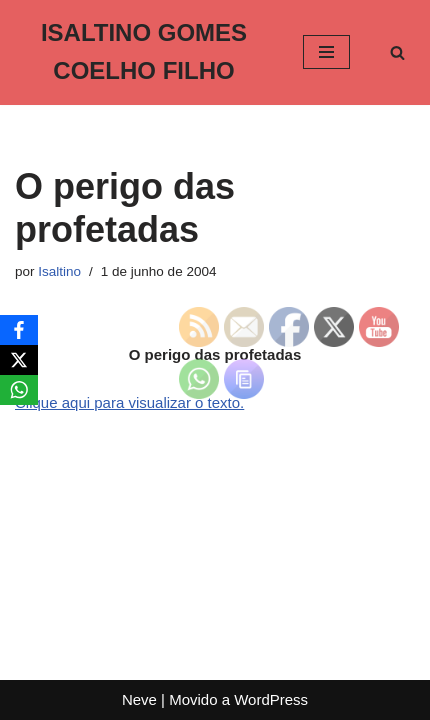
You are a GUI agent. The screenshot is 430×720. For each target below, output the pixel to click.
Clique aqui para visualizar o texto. (129, 402)
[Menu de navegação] (326, 52)
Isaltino (59, 271)
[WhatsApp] (19, 390)
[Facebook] (19, 330)
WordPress (271, 699)
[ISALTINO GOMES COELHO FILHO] (144, 52)
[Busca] (397, 52)
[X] (19, 360)
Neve (139, 699)
